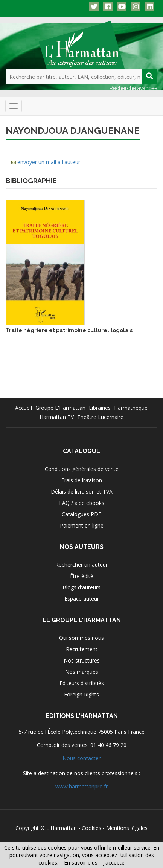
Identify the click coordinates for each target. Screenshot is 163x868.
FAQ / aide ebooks (82, 503)
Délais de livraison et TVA (82, 492)
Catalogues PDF (81, 514)
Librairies (100, 408)
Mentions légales (127, 828)
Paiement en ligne (82, 525)
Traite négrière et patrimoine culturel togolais (69, 330)
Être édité (82, 576)
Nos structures (82, 660)
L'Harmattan (62, 828)
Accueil (24, 408)
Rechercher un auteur (81, 565)
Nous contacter (81, 758)
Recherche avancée (133, 88)
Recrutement (82, 649)
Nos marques (82, 672)
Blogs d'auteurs (81, 587)
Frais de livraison (82, 480)
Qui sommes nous (81, 638)
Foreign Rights (81, 694)
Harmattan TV (57, 417)
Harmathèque (131, 408)
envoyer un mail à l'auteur (49, 162)
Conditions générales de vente (82, 469)
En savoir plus (81, 863)
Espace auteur (82, 599)
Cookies (91, 828)
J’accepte (114, 863)
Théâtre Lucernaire (100, 417)
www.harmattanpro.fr (81, 786)
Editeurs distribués (82, 683)
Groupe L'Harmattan (60, 408)
